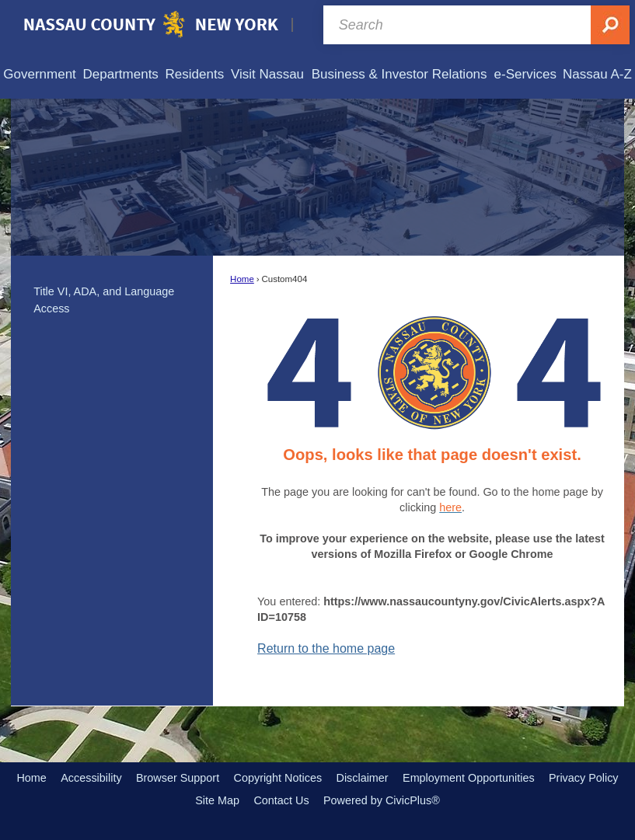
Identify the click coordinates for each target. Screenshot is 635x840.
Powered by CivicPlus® (382, 800)
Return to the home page (326, 648)
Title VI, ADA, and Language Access (104, 300)
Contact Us (281, 800)
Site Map (217, 800)
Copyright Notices (278, 778)
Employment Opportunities (469, 778)
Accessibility (91, 778)
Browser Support (178, 778)
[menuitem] (40, 74)
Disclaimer (362, 778)
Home (242, 279)
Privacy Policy (584, 778)
